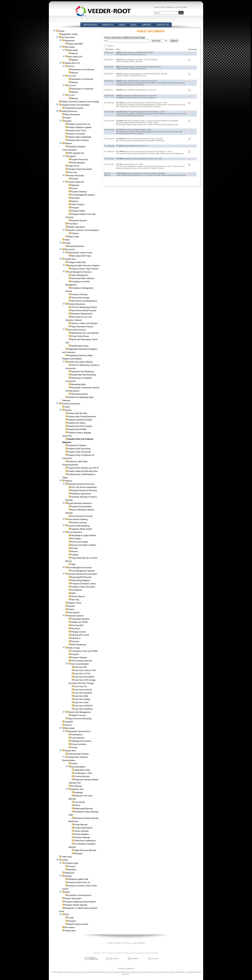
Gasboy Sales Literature (79, 140)
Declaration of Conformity (82, 79)
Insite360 (69, 722)
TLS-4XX (72, 86)
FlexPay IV (76, 638)
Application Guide (82, 770)
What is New (74, 237)
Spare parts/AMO (76, 44)
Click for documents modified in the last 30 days (125, 37)
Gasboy (68, 121)
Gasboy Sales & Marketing (80, 137)
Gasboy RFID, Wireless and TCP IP (83, 468)
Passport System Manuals (76, 905)
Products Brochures (77, 304)
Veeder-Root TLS (72, 63)
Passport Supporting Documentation (80, 902)
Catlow (68, 118)
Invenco (68, 725)
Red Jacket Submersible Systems (97, 972)
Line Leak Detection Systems (125, 972)
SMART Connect (79, 715)
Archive (65, 860)
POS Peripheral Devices (82, 661)
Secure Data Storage (80, 298)
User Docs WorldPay (83, 709)
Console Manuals (82, 776)
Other (67, 240)
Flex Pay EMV (77, 625)
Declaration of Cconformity (83, 70)
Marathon (72, 870)
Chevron (75, 233)
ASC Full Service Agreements (84, 487)
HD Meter (75, 198)
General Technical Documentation (83, 574)
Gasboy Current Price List (79, 124)
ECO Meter (76, 539)
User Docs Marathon (83, 693)
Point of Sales (74, 648)
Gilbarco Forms (75, 603)
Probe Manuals (81, 825)
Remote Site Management (79, 712)
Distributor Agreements (81, 494)
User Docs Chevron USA (85, 670)
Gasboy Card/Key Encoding (80, 420)
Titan (73, 564)
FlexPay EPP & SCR (80, 635)
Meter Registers (178, 972)
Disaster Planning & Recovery (84, 490)
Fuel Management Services (80, 272)
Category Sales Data (77, 262)
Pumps (74, 748)
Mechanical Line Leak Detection (85, 333)
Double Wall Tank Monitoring (84, 375)
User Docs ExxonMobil (84, 677)
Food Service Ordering (78, 519)
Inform (77, 805)
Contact (110, 943)
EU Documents (68, 37)
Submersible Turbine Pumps (80, 253)
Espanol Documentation (82, 507)
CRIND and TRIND (79, 622)
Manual (74, 53)
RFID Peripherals (79, 645)
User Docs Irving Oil (83, 690)
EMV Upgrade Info (76, 153)
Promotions (73, 224)
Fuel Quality (80, 802)
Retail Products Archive (78, 924)
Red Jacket (70, 47)
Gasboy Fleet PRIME (77, 429)
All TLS (71, 66)
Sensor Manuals (82, 831)
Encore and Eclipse (80, 542)
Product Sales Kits (76, 182)
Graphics (72, 156)
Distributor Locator (173, 7)
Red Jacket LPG (75, 57)
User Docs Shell (81, 703)
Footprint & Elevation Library (83, 584)
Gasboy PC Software (77, 445)
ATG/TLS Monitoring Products (84, 307)
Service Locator (160, 7)
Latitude (75, 555)
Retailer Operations (76, 227)
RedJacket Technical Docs (79, 731)
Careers (119, 943)
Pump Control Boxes (80, 336)
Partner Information (73, 899)
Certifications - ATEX (83, 773)
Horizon (75, 552)
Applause (75, 185)
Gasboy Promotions (77, 134)
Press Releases (78, 163)
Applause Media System (82, 529)
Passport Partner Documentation (76, 105)
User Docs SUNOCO (84, 706)
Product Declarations (83, 828)
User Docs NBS (81, 696)
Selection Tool (77, 789)
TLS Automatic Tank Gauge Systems (66, 972)
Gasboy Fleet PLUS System (80, 426)
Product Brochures (76, 176)
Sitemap (141, 943)
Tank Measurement (80, 394)
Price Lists (73, 172)
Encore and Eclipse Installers (84, 545)
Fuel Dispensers (75, 532)
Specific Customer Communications (83, 230)
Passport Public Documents (80, 169)
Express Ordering (79, 192)
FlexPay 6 (76, 629)
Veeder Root (70, 259)
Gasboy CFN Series (77, 423)
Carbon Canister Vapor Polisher (85, 269)
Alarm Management (80, 275)
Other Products (78, 205)
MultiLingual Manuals (84, 809)
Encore (74, 188)
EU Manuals (77, 786)
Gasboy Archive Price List (79, 882)
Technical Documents (74, 108)
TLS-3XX (72, 76)
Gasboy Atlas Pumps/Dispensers (82, 417)
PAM (73, 593)
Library (61, 31)
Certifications (77, 735)
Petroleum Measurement (82, 314)
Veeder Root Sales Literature (81, 362)
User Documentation (80, 664)
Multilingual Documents (81, 741)
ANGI (67, 407)
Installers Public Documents (83, 587)
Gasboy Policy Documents (79, 449)
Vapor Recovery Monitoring (80, 719)
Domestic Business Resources (81, 484)
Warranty (78, 854)
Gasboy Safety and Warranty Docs (83, 471)
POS (67, 915)
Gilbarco (69, 143)
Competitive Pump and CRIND (84, 651)
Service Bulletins (82, 834)
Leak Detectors (78, 738)
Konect (71, 609)
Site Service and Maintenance (84, 301)
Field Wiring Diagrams (81, 580)
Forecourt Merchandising (79, 526)
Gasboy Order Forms (77, 131)
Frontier (75, 179)
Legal (134, 943)
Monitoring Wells (78, 384)
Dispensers (70, 41)
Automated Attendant (80, 619)
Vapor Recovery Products (82, 327)
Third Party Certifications (85, 841)
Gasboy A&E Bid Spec (78, 413)
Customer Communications (80, 895)
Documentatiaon (78, 767)
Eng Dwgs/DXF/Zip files (82, 577)
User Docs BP (81, 667)
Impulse (75, 201)
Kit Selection (77, 590)
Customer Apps (72, 863)
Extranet (184, 7)
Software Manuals (82, 837)
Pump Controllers (79, 744)
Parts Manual (74, 613)
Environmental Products (78, 754)
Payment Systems (79, 221)
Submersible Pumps (80, 346)
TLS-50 (71, 95)
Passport (75, 208)
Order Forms (74, 166)
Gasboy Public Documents (79, 452)
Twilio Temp (67, 857)
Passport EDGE (78, 211)
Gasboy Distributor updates (80, 127)
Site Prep (75, 600)
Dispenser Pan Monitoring (82, 372)
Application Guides (70, 34)
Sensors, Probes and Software (84, 323)
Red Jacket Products (77, 330)
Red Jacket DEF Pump (81, 256)
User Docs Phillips (82, 699)
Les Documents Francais (82, 516)
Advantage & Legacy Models (84, 535)
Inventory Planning (79, 294)
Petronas (75, 641)
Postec (68, 243)
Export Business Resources (80, 503)
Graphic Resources (80, 160)
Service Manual (78, 597)
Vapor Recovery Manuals (85, 850)
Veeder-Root (70, 931)
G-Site (71, 918)
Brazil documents (72, 115)
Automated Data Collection (83, 278)
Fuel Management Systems (83, 195)
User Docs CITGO (82, 674)
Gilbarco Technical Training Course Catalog (80, 102)
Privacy (127, 943)
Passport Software (79, 658)
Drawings (79, 793)
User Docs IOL (81, 686)
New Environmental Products (84, 311)
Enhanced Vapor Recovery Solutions (84, 266)
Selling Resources (70, 111)
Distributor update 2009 (78, 879)
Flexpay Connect (79, 632)
